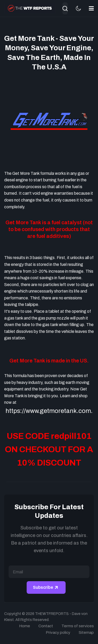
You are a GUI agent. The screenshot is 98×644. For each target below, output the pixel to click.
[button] (91, 8)
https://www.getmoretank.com (48, 411)
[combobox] (65, 8)
